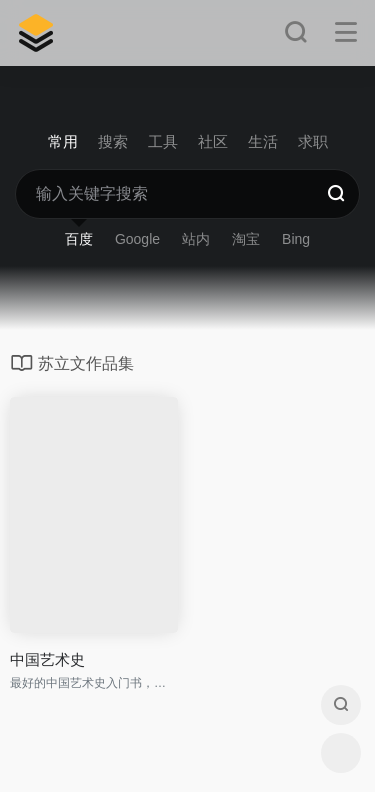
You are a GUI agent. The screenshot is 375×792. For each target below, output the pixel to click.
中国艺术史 (47, 659)
